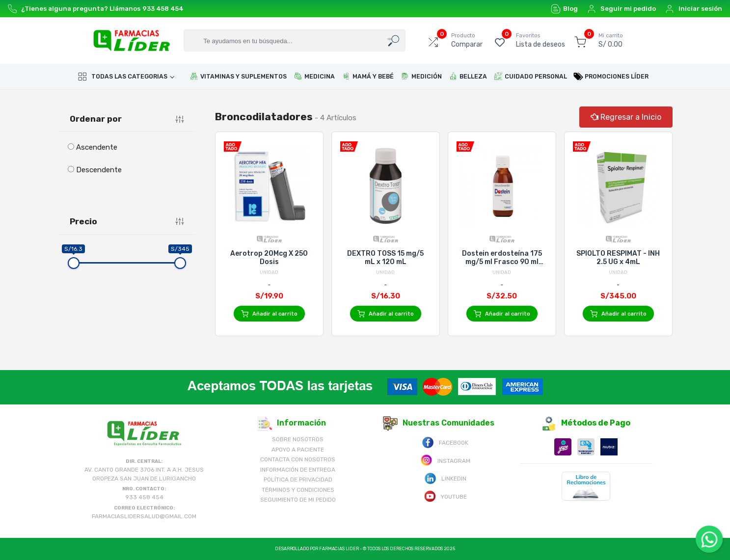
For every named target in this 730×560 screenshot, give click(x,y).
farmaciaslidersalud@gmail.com (144, 516)
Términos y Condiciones (298, 490)
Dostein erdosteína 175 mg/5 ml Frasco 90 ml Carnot (502, 258)
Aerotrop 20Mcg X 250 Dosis (269, 258)
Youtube (445, 496)
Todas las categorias (122, 77)
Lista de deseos (541, 40)
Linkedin (445, 478)
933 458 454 (163, 9)
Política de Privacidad (298, 480)
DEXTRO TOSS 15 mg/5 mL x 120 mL (385, 258)
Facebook (445, 442)
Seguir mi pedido (621, 9)
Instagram (445, 460)
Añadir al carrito (269, 314)
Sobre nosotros (298, 439)
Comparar (467, 40)
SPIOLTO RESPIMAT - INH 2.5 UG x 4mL (618, 258)
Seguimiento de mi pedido (298, 500)
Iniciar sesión (693, 9)
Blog (564, 9)
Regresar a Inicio (626, 117)
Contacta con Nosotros (298, 459)
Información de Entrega (298, 470)
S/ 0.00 (611, 40)
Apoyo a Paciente (298, 450)
